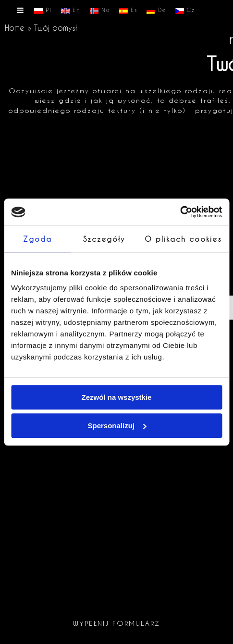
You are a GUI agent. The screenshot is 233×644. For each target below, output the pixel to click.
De (156, 11)
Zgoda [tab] (37, 239)
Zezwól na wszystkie (117, 397)
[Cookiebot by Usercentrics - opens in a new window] (180, 212)
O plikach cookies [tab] (183, 239)
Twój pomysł (55, 28)
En (71, 11)
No (100, 11)
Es (128, 11)
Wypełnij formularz (116, 623)
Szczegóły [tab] (104, 239)
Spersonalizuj (117, 426)
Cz (185, 11)
